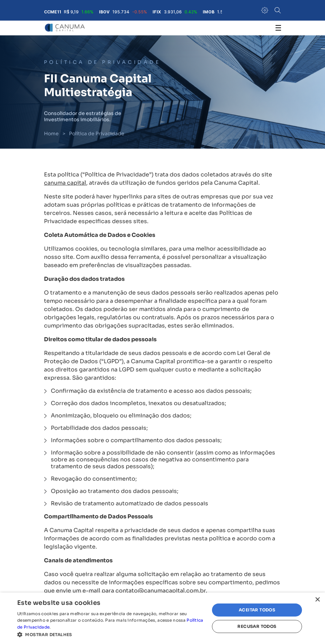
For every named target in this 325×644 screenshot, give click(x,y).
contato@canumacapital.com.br (161, 591)
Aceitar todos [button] (257, 610)
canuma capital (65, 183)
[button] (110, 635)
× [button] (317, 600)
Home (51, 134)
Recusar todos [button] (257, 626)
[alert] (162, 618)
